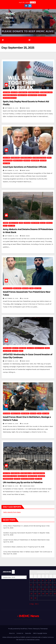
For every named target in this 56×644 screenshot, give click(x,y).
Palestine (43, 160)
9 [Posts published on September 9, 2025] (35, 585)
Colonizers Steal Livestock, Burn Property (19, 547)
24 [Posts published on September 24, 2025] (39, 594)
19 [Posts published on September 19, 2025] (47, 589)
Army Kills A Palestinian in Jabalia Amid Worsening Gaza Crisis (26, 526)
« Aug (31, 604)
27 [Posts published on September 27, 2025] (51, 594)
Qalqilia (43, 223)
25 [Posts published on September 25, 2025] (43, 594)
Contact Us (20, 633)
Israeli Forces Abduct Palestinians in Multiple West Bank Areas (26, 540)
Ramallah (49, 223)
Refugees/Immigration (10, 98)
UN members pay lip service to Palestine (23, 482)
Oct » (37, 604)
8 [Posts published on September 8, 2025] (31, 585)
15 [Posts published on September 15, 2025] (31, 589)
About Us (12, 633)
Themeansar (44, 629)
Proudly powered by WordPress (18, 629)
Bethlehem (7, 413)
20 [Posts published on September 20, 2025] (51, 589)
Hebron (6, 223)
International (23, 92)
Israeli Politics (33, 95)
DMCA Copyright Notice (40, 633)
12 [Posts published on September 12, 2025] (47, 585)
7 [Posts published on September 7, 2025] (54, 580)
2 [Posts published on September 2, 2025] (35, 580)
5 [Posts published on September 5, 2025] (47, 580)
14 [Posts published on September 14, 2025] (55, 585)
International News (46, 92)
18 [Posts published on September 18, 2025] (43, 589)
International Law (34, 92)
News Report (42, 95)
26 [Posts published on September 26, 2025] (47, 594)
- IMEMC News (28, 616)
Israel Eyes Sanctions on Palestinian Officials (25, 167)
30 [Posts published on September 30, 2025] (35, 598)
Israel (49, 158)
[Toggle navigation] (29, 40)
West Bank (6, 163)
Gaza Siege (6, 92)
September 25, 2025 (12, 108)
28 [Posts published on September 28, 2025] (55, 594)
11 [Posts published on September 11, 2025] (43, 585)
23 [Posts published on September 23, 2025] (35, 594)
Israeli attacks (22, 95)
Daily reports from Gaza (12, 512)
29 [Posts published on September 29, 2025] (31, 598)
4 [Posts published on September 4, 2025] (43, 580)
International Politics (10, 95)
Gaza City (15, 348)
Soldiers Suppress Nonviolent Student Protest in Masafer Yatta (26, 533)
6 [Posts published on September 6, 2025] (50, 580)
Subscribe (28, 633)
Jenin (21, 223)
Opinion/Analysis (8, 479)
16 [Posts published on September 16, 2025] (35, 589)
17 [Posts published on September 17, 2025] (39, 589)
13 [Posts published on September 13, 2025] (51, 585)
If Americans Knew (27, 486)
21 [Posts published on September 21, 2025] (55, 589)
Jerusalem (27, 160)
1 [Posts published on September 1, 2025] (31, 580)
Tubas (31, 288)
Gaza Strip (14, 92)
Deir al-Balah (7, 348)
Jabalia (47, 348)
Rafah (21, 351)
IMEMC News (25, 108)
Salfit (5, 226)
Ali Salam (24, 298)
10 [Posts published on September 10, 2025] (39, 585)
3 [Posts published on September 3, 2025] (39, 580)
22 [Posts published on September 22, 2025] (31, 594)
